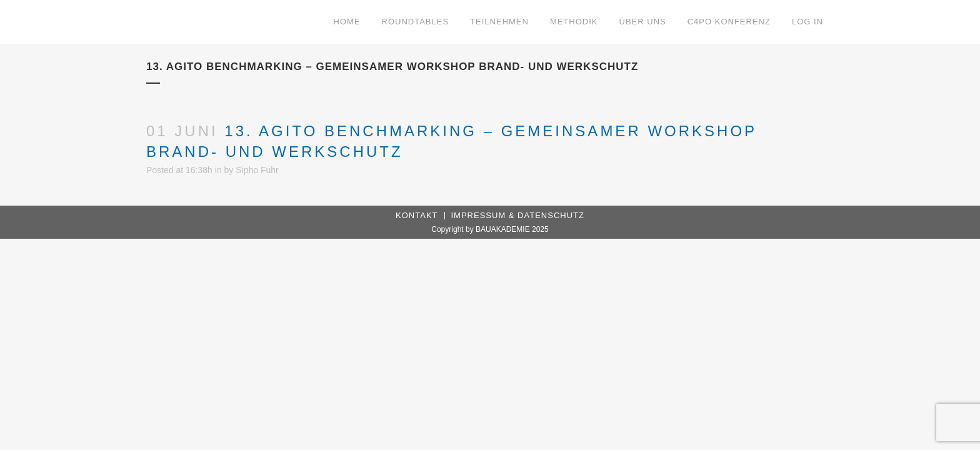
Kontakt (417, 215)
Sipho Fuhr (257, 170)
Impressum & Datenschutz (518, 215)
